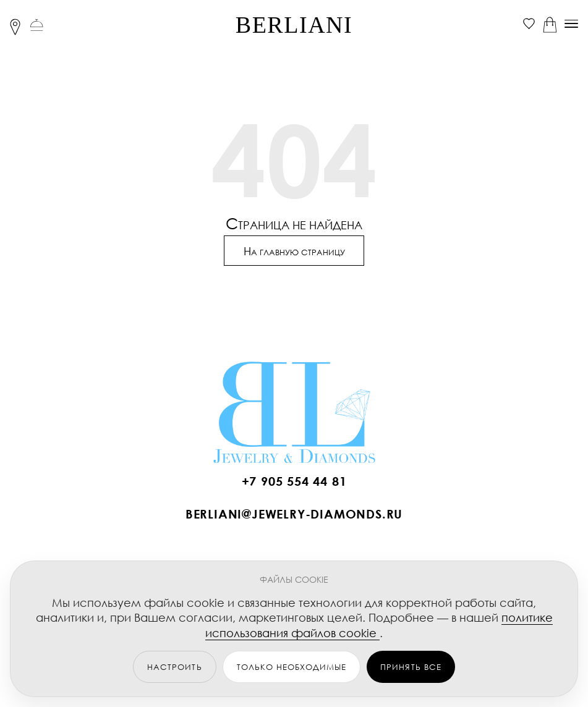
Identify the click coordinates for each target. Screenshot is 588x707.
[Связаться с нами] (37, 24)
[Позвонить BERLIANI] (294, 485)
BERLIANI (294, 25)
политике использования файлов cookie (379, 625)
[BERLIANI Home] (294, 411)
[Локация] (15, 24)
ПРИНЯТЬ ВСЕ (411, 667)
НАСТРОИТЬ (174, 667)
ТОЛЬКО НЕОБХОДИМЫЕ (292, 667)
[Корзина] (550, 24)
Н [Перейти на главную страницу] (294, 252)
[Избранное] (529, 24)
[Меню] (571, 24)
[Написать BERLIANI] (294, 518)
